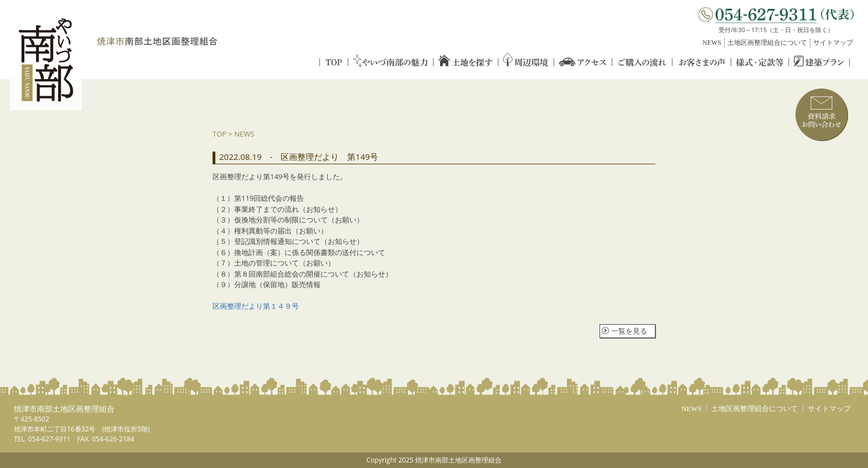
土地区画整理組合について (767, 43)
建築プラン (820, 62)
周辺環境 (526, 62)
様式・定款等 (760, 62)
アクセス (583, 62)
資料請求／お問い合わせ (822, 115)
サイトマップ (833, 43)
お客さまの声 (702, 62)
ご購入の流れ (643, 62)
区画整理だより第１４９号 (256, 306)
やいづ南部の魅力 (390, 62)
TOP (334, 62)
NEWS (712, 43)
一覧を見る (629, 331)
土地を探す (466, 62)
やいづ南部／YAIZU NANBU (46, 61)
